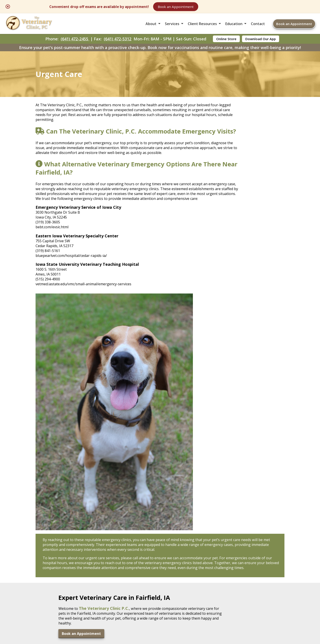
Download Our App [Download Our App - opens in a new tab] (261, 46)
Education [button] (234, 28)
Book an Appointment (223, 7)
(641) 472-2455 (75, 46)
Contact (258, 28)
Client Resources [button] (202, 28)
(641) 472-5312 (118, 46)
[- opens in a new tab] (160, 529)
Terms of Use (188, 607)
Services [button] (172, 28)
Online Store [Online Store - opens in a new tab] (226, 46)
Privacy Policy (220, 607)
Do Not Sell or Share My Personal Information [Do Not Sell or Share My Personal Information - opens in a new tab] (160, 617)
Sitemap (160, 607)
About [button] (151, 28)
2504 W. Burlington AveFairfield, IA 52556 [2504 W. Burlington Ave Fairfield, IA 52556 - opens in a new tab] (53, 556)
